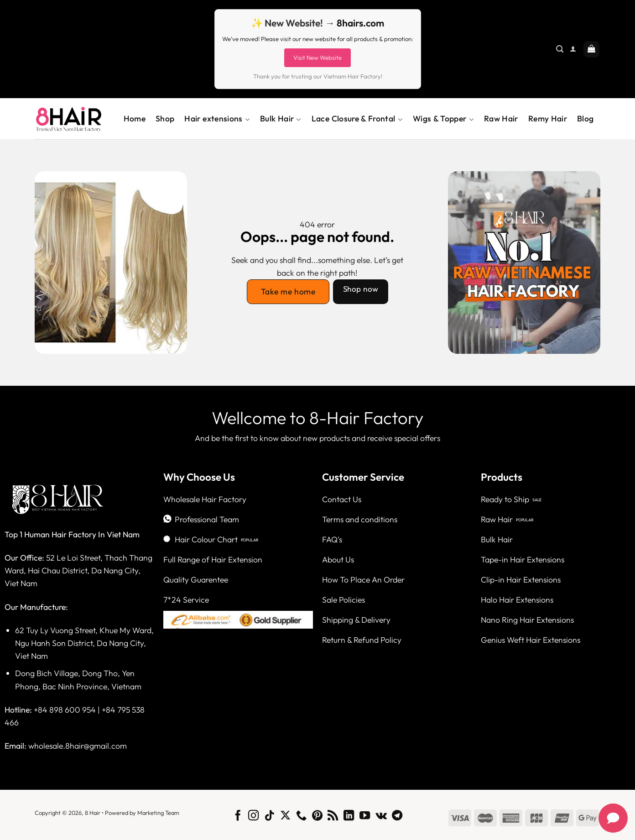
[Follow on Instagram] (253, 816)
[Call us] (301, 816)
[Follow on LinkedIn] (349, 816)
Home (135, 118)
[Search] (560, 49)
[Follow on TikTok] (269, 816)
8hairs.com (360, 23)
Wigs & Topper (443, 119)
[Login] (573, 49)
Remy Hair (548, 118)
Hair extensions (217, 119)
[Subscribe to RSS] (333, 816)
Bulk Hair (281, 119)
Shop (165, 118)
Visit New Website (317, 58)
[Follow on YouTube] (365, 816)
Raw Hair (501, 118)
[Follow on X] (285, 816)
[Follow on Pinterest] (317, 816)
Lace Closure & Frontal (357, 119)
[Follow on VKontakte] (381, 816)
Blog (585, 118)
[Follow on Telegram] (397, 816)
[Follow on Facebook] (237, 816)
